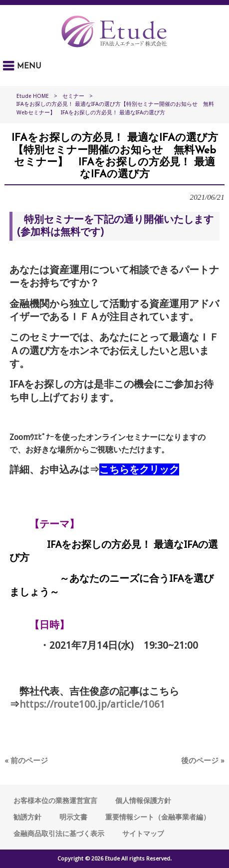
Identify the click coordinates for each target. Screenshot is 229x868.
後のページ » (203, 761)
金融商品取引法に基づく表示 (59, 834)
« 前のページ (26, 761)
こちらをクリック (139, 469)
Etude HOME (33, 96)
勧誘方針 (27, 817)
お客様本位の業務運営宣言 (55, 801)
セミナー (73, 96)
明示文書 (73, 817)
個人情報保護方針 (143, 801)
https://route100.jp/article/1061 (92, 704)
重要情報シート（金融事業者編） (158, 817)
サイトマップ (143, 834)
